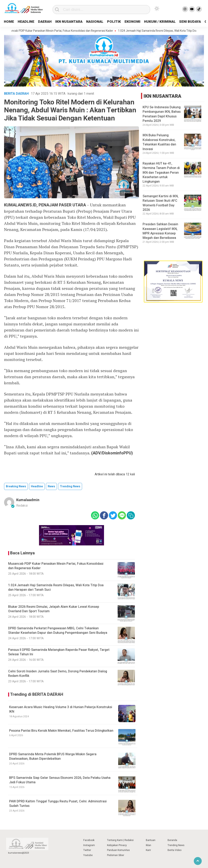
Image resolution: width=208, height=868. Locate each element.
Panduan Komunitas (118, 850)
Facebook (89, 840)
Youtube (88, 855)
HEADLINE (28, 22)
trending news (70, 486)
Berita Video (174, 850)
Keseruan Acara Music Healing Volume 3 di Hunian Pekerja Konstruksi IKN (61, 709)
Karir (148, 850)
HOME (9, 22)
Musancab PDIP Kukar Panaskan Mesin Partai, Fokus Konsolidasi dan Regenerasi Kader (62, 31)
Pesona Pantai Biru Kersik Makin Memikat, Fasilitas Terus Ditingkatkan (61, 731)
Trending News (176, 845)
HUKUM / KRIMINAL (172, 22)
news (51, 486)
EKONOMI (142, 22)
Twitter (87, 850)
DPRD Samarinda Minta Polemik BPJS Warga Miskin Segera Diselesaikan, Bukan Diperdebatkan (53, 756)
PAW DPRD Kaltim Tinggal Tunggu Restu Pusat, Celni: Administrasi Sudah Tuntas (58, 804)
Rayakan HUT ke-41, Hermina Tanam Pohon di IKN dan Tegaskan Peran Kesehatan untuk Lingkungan (161, 173)
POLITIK (123, 22)
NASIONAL (103, 22)
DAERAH (48, 22)
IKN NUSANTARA (75, 22)
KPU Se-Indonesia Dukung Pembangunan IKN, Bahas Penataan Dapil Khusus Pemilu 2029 (162, 114)
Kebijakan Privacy (117, 845)
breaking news (16, 486)
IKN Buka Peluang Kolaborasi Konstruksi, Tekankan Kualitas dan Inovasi (159, 142)
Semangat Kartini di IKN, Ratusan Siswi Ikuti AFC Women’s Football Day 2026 (161, 203)
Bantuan (151, 840)
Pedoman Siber (116, 855)
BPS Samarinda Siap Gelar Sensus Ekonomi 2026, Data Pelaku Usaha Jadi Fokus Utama (60, 780)
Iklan (148, 845)
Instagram (89, 845)
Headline (37, 486)
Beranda (172, 840)
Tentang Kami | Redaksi (120, 840)
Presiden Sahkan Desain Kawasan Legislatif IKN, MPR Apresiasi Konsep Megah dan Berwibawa (160, 231)
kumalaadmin (28, 500)
